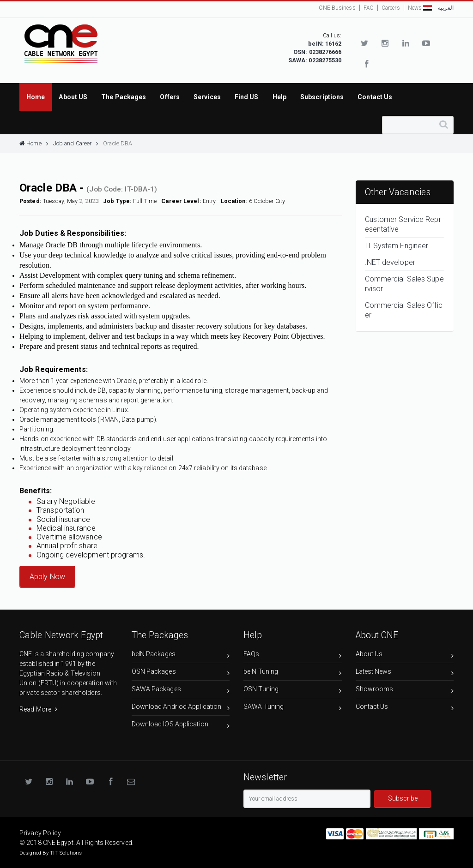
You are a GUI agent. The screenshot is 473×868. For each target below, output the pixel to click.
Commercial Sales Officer (404, 310)
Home (34, 143)
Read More (38, 709)
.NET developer (390, 262)
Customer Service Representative (403, 224)
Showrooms (405, 691)
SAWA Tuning (293, 708)
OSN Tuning (293, 691)
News (415, 8)
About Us (405, 655)
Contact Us (405, 708)
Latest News (405, 673)
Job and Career (76, 143)
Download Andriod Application (181, 708)
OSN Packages (181, 673)
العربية (438, 8)
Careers (391, 8)
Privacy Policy (40, 833)
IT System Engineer (397, 246)
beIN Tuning (293, 673)
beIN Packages (181, 655)
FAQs (293, 655)
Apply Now (47, 577)
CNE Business (337, 8)
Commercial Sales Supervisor (404, 284)
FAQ (369, 8)
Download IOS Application (181, 726)
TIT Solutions (66, 853)
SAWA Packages (181, 691)
